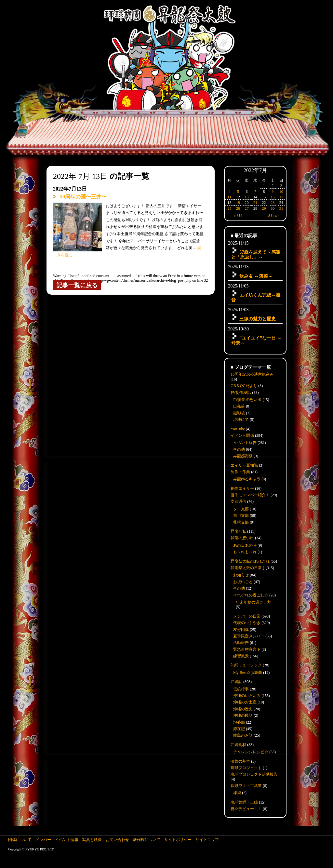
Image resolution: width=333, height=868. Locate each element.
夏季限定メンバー (249, 636)
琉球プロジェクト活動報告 (254, 774)
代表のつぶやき (247, 623)
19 (238, 203)
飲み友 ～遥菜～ (256, 276)
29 (264, 208)
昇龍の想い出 (242, 538)
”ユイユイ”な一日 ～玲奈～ (256, 340)
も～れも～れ (245, 552)
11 (230, 197)
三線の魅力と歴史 (258, 319)
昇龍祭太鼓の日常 (246, 568)
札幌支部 (241, 522)
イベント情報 (67, 840)
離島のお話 (243, 735)
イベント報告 (245, 443)
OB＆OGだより (244, 386)
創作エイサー (242, 488)
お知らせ (241, 575)
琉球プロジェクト (246, 768)
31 (281, 208)
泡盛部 (239, 722)
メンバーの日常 (247, 616)
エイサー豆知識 (244, 465)
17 (281, 197)
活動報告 (241, 643)
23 (273, 203)
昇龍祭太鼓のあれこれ (250, 561)
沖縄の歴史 (243, 709)
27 (246, 208)
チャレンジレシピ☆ (251, 752)
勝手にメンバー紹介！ (250, 495)
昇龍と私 (238, 531)
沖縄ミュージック (246, 665)
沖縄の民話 (243, 715)
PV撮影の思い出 (247, 400)
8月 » (273, 216)
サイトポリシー (178, 840)
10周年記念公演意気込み (252, 374)
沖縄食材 (238, 745)
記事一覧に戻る (77, 285)
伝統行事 (241, 689)
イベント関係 (242, 435)
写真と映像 (92, 840)
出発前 (239, 406)
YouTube (238, 429)
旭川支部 (241, 515)
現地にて (241, 420)
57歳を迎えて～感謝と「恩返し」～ (256, 254)
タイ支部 (241, 509)
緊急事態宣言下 (247, 649)
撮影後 (239, 413)
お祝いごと (243, 582)
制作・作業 (240, 472)
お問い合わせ (117, 840)
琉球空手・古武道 (246, 786)
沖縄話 (236, 682)
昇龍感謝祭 (243, 456)
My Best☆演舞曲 (248, 673)
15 (264, 197)
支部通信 (238, 501)
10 (281, 192)
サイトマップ (207, 840)
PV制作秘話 (241, 393)
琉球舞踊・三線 (244, 802)
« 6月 (238, 216)
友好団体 (241, 630)
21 (255, 203)
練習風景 (241, 656)
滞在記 (239, 729)
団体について (20, 840)
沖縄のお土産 (245, 702)
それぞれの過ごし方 (251, 595)
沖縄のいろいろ (247, 696)
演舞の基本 (240, 761)
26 (238, 208)
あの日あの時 (245, 545)
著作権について (147, 840)
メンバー (43, 840)
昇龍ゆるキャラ (247, 479)
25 (229, 208)
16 (273, 197)
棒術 (237, 793)
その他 (239, 449)
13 (246, 197)
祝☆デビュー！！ (246, 809)
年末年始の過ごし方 (253, 602)
